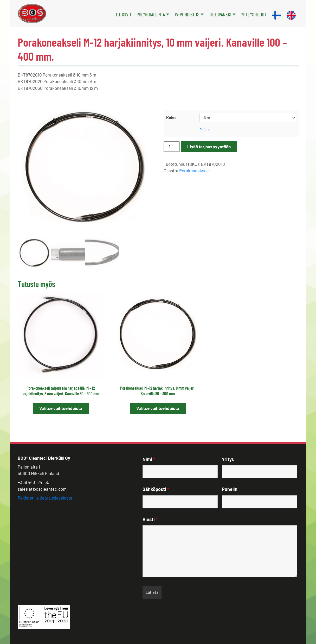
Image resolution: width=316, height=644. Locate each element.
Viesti (150, 519)
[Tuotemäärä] (172, 147)
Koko (171, 117)
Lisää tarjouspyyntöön (209, 147)
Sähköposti (156, 489)
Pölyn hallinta (151, 14)
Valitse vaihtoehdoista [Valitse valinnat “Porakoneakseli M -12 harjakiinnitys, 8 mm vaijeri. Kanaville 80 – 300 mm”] (158, 408)
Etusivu (124, 14)
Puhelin (230, 489)
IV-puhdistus (187, 14)
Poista (205, 130)
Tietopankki (220, 14)
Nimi (149, 459)
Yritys (228, 459)
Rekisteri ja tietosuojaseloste (45, 498)
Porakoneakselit (195, 171)
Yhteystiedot (254, 14)
